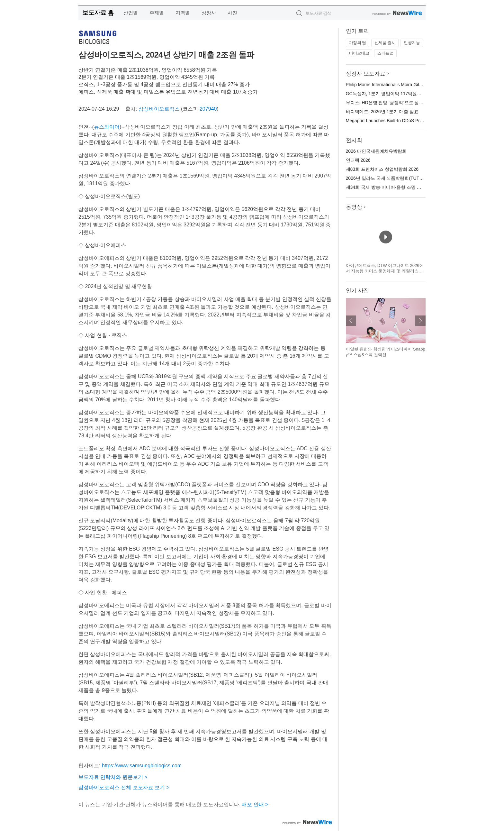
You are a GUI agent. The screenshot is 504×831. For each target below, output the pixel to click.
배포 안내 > (255, 804)
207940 (208, 109)
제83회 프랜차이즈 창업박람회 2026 (382, 169)
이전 (351, 321)
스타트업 (385, 53)
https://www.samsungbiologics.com (142, 766)
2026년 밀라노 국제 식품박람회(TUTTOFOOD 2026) (399, 178)
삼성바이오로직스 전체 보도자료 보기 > (124, 787)
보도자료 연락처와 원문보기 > (113, 777)
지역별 (183, 13)
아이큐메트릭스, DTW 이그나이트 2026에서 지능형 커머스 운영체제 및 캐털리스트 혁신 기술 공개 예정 (385, 271)
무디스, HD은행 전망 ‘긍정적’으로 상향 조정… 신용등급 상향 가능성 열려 (419, 103)
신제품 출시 (385, 43)
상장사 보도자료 (366, 74)
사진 (232, 13)
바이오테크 (359, 53)
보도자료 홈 (98, 13)
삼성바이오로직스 (159, 109)
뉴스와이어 (107, 127)
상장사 (209, 13)
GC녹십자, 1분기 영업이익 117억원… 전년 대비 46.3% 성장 (406, 94)
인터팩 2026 (358, 160)
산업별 (131, 13)
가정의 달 (358, 43)
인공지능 (412, 43)
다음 (420, 321)
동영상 (354, 207)
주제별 (157, 13)
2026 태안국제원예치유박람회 (376, 151)
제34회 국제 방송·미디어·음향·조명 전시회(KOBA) (396, 187)
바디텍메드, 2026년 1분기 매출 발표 (382, 112)
